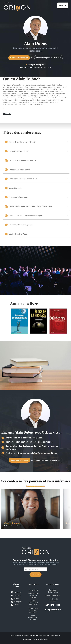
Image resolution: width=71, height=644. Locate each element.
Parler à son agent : (48, 58)
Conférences (33, 590)
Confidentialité (28, 639)
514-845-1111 (53, 605)
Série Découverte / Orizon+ (33, 618)
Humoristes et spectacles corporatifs (33, 610)
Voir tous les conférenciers (35, 486)
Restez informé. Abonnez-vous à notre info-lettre (35, 560)
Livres (49, 68)
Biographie (24, 68)
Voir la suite (7, 113)
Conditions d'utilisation (41, 639)
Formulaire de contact (53, 600)
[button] (63, 5)
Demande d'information (19, 58)
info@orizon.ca (53, 610)
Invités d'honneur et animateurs (33, 603)
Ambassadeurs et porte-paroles (33, 595)
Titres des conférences (37, 68)
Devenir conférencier (53, 595)
